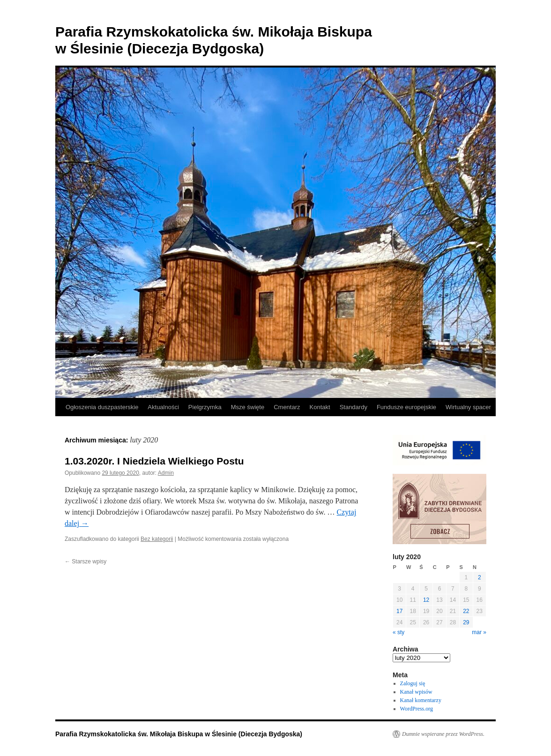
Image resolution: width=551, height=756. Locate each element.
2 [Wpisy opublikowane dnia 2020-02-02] (480, 577)
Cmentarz (287, 407)
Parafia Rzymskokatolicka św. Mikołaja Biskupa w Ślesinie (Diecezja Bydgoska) (179, 734)
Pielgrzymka (205, 407)
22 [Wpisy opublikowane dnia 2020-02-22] (466, 611)
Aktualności (163, 407)
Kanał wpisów (416, 692)
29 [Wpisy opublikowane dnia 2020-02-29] (466, 622)
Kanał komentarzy (421, 700)
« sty (398, 632)
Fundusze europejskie (406, 407)
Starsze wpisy (86, 561)
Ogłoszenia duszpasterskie (102, 407)
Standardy (354, 407)
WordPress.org (417, 709)
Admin (166, 473)
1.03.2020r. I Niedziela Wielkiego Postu (154, 461)
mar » (479, 632)
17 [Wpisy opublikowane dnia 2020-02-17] (399, 611)
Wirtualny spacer (468, 407)
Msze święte (248, 407)
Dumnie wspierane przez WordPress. (443, 734)
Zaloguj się (413, 683)
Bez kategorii (157, 539)
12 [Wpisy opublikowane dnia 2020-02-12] (426, 600)
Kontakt (320, 407)
